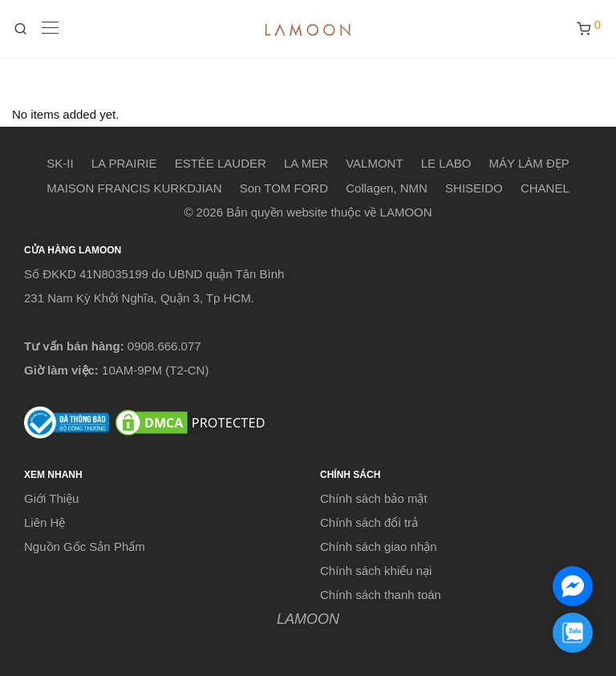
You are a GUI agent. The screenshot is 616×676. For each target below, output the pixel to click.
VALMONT (374, 163)
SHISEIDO (474, 188)
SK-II (60, 163)
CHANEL (545, 188)
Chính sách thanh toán (381, 595)
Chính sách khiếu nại (376, 571)
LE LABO (446, 163)
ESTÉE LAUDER (221, 163)
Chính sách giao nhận (379, 546)
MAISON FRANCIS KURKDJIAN (134, 188)
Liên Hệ (45, 522)
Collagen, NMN (387, 188)
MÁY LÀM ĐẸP (529, 163)
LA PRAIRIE (124, 163)
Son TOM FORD (284, 188)
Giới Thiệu (51, 498)
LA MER (306, 163)
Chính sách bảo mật (374, 498)
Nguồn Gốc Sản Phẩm (85, 546)
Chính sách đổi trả (369, 522)
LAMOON (308, 619)
